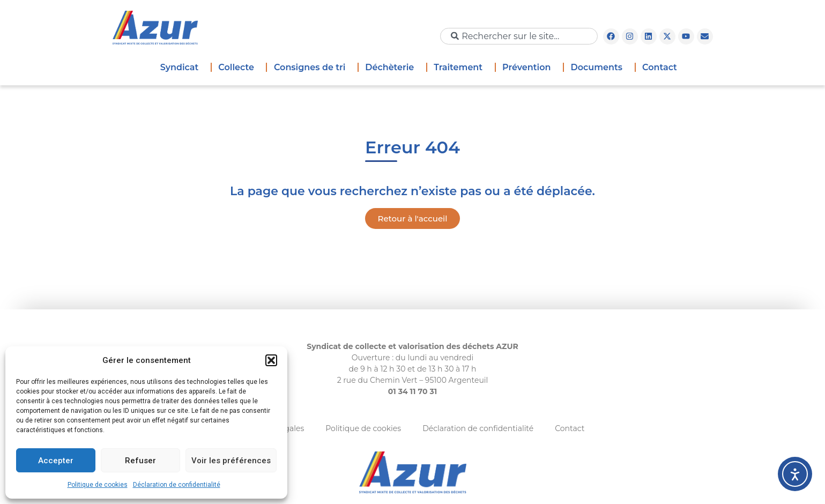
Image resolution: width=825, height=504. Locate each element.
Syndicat (182, 68)
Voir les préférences (231, 461)
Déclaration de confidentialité (177, 485)
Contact (660, 67)
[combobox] (519, 36)
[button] (271, 360)
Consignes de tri (312, 68)
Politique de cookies (98, 485)
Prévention (529, 68)
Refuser (140, 461)
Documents (599, 68)
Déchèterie (392, 68)
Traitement (461, 68)
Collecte (239, 68)
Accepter (56, 461)
